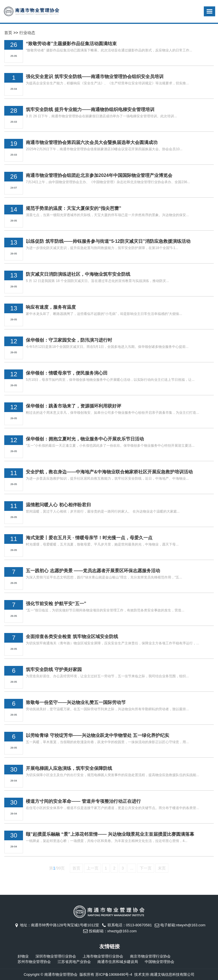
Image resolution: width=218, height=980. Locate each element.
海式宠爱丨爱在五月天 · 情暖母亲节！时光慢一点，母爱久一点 (89, 538)
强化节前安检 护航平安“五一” (56, 604)
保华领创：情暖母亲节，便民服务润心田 (67, 373)
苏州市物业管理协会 (34, 962)
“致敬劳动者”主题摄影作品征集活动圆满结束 (71, 44)
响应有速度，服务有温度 (51, 307)
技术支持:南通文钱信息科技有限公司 (164, 974)
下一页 (146, 868)
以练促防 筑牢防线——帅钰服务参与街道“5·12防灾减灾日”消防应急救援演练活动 (108, 241)
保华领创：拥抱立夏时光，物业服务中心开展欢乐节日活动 (85, 439)
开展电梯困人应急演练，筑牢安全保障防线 (69, 768)
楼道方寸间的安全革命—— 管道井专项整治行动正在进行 (83, 801)
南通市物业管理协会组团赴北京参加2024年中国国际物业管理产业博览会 (99, 175)
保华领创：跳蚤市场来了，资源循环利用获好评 (74, 406)
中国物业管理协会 (160, 962)
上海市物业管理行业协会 (103, 956)
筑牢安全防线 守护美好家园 (54, 669)
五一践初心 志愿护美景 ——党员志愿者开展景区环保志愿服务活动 (93, 571)
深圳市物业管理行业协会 (56, 956)
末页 (162, 868)
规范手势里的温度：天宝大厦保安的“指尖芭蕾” (74, 208)
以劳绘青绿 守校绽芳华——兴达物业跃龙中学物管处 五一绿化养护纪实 (98, 735)
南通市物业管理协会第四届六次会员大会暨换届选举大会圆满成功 (92, 142)
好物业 (23, 956)
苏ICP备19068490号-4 (114, 974)
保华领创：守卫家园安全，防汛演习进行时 (69, 340)
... (132, 868)
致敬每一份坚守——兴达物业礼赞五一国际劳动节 (76, 702)
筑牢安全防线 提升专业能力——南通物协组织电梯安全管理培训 (90, 109)
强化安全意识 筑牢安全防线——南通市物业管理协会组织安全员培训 (95, 77)
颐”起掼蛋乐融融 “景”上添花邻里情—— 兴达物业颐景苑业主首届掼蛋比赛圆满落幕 (110, 834)
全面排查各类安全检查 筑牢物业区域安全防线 (72, 637)
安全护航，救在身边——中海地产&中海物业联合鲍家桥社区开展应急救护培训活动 (109, 472)
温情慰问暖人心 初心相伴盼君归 (58, 505)
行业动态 (27, 33)
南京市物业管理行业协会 (150, 956)
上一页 (93, 868)
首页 (8, 33)
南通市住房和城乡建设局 (118, 962)
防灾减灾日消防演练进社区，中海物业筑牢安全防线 (78, 274)
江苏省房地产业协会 (74, 962)
